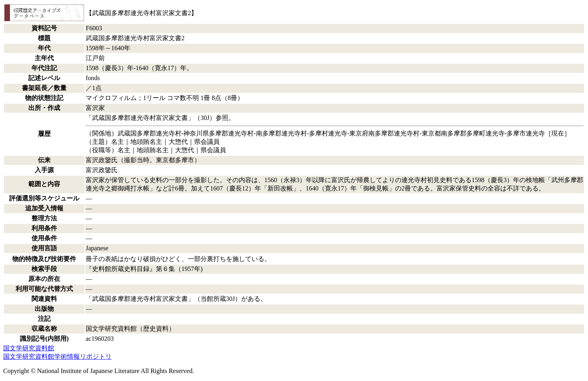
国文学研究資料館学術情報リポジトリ (57, 356)
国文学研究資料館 (29, 348)
